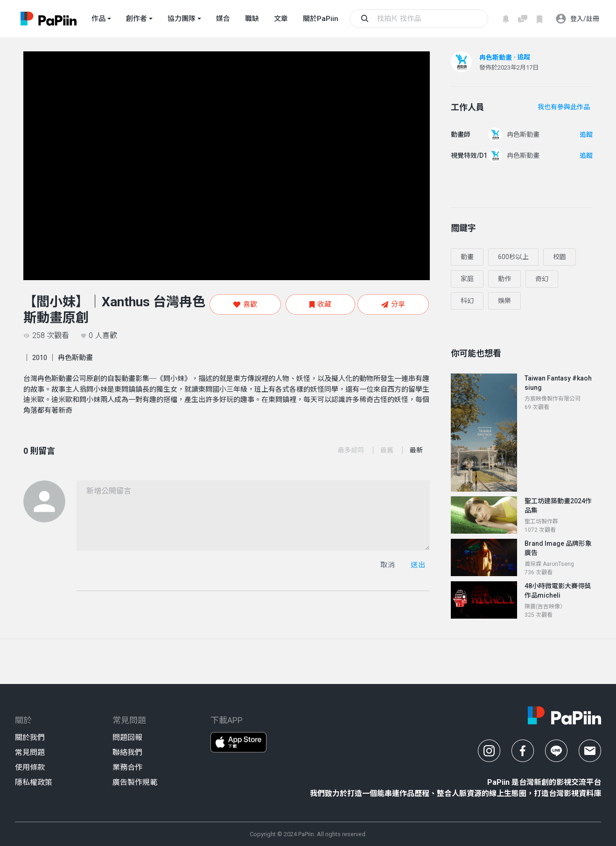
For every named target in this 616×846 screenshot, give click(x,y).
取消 (388, 565)
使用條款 (30, 767)
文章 (281, 19)
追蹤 (524, 57)
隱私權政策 (34, 782)
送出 (418, 565)
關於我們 (30, 737)
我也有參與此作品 (564, 107)
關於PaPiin (321, 19)
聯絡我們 (127, 752)
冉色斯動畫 (496, 57)
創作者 (136, 19)
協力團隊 (182, 19)
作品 (98, 19)
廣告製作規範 (135, 782)
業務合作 (127, 767)
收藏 (320, 304)
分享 (393, 304)
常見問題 (30, 752)
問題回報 (127, 737)
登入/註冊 (577, 19)
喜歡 (245, 304)
